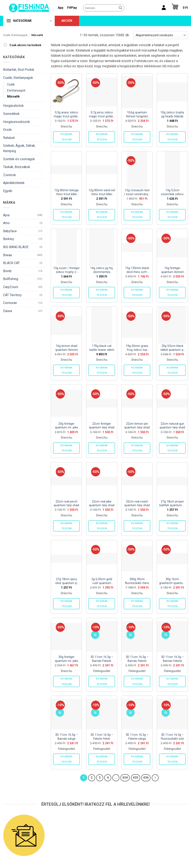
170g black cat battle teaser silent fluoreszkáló (102, 348)
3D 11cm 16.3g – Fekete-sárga (137, 737)
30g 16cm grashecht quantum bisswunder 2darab (172, 581)
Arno (6, 223)
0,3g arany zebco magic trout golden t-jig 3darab (66, 115)
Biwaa (7, 255)
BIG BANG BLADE (16, 247)
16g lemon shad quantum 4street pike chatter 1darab (66, 348)
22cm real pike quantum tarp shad (102, 504)
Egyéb (8, 191)
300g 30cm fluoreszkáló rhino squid (137, 581)
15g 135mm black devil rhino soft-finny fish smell (137, 270)
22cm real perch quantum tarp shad (66, 504)
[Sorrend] (161, 35)
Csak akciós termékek (25, 45)
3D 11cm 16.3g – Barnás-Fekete (102, 659)
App (61, 8)
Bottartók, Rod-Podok (19, 70)
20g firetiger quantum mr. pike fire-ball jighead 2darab (66, 426)
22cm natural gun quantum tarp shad (172, 426)
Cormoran (10, 303)
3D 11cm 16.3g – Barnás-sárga (66, 737)
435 (136, 778)
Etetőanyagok (16, 91)
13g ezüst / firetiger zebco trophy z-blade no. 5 (66, 270)
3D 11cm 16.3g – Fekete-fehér (102, 737)
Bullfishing (11, 279)
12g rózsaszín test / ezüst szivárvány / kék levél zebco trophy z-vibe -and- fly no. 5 (137, 192)
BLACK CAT (11, 263)
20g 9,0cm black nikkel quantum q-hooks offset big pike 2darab (172, 348)
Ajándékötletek (14, 183)
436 (146, 778)
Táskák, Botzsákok (17, 167)
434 (125, 778)
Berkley (9, 239)
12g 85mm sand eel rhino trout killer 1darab (102, 192)
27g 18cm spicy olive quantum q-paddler (66, 581)
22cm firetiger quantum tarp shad (102, 426)
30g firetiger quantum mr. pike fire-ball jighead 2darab (66, 659)
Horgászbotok (13, 106)
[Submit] (120, 8)
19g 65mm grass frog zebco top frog (137, 348)
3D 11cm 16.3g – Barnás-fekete (137, 659)
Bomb (7, 271)
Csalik (11, 85)
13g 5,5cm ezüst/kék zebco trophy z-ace (172, 192)
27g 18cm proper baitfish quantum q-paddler (172, 504)
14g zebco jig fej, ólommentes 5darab (102, 270)
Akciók (67, 21)
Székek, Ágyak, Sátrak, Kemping (19, 148)
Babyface (10, 231)
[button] (179, 8)
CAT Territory (12, 295)
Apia (6, 215)
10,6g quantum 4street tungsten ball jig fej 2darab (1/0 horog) (137, 115)
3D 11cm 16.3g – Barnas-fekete (172, 659)
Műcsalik (13, 97)
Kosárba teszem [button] (66, 137)
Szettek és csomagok (19, 159)
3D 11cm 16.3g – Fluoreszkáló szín (172, 737)
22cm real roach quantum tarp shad (137, 504)
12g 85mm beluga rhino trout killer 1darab (66, 192)
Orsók (7, 130)
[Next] (155, 778)
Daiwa (8, 311)
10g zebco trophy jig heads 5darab (172, 114)
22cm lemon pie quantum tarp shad (137, 426)
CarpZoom (11, 287)
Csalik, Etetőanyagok (15, 35)
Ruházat (9, 138)
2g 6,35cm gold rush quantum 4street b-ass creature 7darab (102, 581)
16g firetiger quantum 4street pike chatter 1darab (172, 270)
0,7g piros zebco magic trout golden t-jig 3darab (102, 115)
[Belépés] (164, 8)
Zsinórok (9, 175)
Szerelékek (11, 114)
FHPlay (72, 8)
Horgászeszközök (17, 122)
